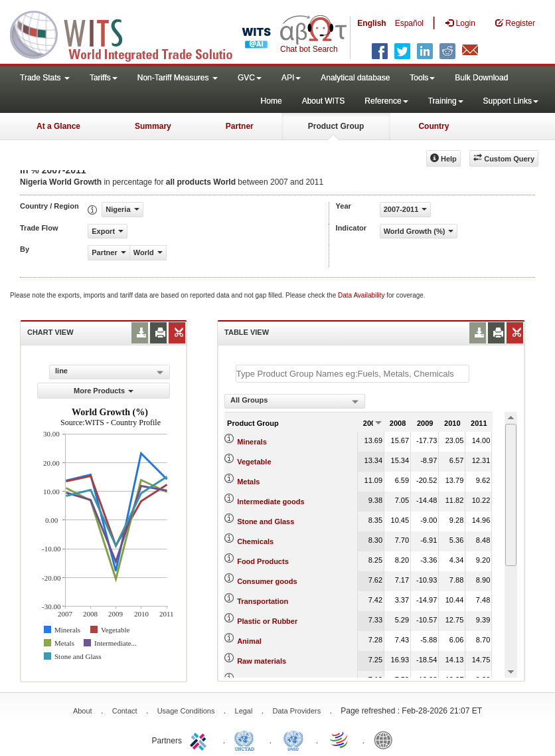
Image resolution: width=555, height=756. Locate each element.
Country (434, 126)
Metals (248, 482)
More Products (104, 391)
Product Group (336, 126)
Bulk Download (481, 78)
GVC (250, 78)
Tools (422, 78)
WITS (133, 33)
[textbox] (353, 374)
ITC (200, 739)
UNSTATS (293, 739)
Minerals (252, 442)
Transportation (263, 601)
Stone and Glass (266, 521)
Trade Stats (45, 78)
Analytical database (355, 78)
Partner (240, 126)
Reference (386, 101)
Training (446, 101)
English (371, 23)
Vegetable (254, 462)
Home (272, 101)
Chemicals (255, 541)
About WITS (324, 101)
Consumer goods (267, 581)
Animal (249, 641)
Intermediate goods (271, 502)
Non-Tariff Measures (178, 78)
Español (409, 23)
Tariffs (104, 78)
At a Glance (58, 126)
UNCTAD (247, 739)
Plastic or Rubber (267, 621)
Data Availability (362, 295)
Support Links (511, 101)
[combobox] (295, 401)
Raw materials (262, 661)
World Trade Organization (340, 739)
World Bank (386, 739)
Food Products (263, 561)
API (291, 78)
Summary (153, 126)
